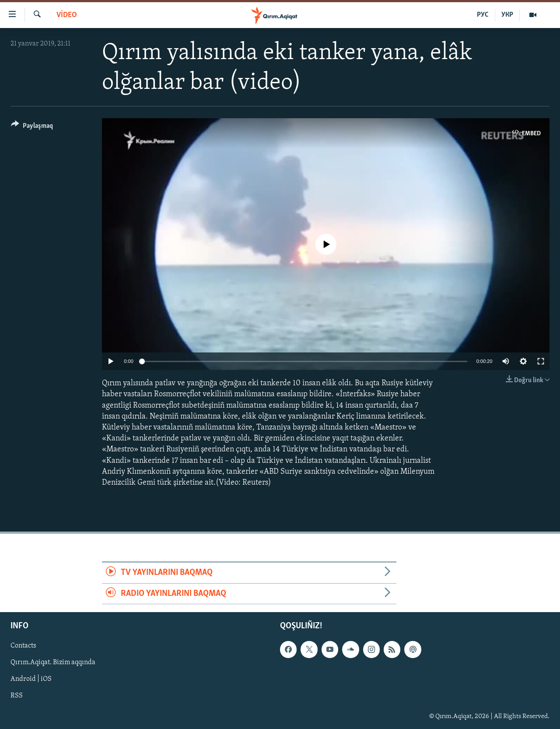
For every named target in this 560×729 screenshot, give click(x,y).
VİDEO (67, 15)
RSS (17, 696)
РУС (483, 15)
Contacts (23, 646)
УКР (507, 15)
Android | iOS (31, 679)
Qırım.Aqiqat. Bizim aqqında (53, 662)
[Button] (32, 127)
